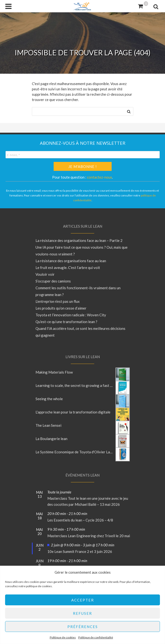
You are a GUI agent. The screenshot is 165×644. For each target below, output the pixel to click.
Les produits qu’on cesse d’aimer (61, 308)
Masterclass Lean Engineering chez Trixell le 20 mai (89, 536)
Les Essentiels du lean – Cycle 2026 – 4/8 (80, 520)
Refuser (82, 613)
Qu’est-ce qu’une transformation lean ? (66, 322)
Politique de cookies (63, 637)
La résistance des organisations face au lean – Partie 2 (79, 240)
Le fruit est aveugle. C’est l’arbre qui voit (68, 268)
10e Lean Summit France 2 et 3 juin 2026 (80, 551)
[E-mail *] (83, 155)
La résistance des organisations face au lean (71, 261)
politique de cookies (39, 586)
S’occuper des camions (53, 281)
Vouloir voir (45, 274)
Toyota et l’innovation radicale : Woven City (71, 315)
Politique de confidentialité (96, 637)
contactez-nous (100, 177)
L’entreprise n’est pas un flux (58, 301)
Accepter (83, 600)
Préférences (83, 627)
